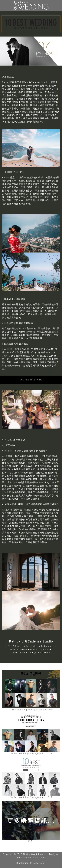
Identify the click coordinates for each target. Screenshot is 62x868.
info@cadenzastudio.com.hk (40, 646)
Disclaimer (22, 863)
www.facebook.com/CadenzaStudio (32, 653)
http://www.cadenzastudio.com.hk (32, 649)
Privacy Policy (38, 863)
